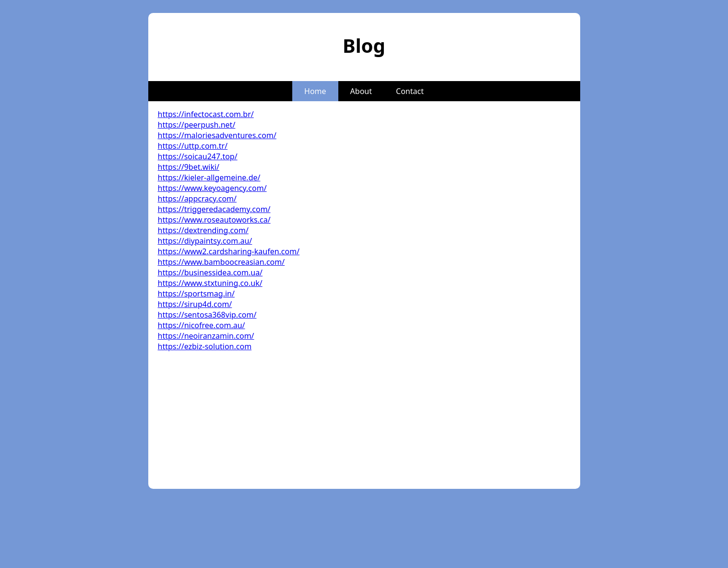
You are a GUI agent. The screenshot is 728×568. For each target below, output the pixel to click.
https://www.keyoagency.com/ (212, 188)
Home (315, 91)
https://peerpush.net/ (197, 125)
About (361, 91)
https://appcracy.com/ (197, 199)
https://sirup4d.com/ (195, 304)
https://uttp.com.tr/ (193, 146)
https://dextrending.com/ (203, 230)
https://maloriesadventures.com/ (217, 135)
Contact (410, 91)
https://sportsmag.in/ (196, 294)
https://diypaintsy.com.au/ (205, 241)
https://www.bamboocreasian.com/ (221, 262)
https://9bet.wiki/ (189, 167)
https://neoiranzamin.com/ (206, 336)
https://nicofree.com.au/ (202, 325)
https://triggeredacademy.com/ (214, 209)
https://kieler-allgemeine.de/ (209, 177)
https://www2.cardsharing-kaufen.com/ (229, 251)
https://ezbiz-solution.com (205, 346)
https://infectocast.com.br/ (206, 114)
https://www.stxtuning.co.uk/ (210, 283)
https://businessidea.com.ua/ (210, 272)
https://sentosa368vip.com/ (207, 315)
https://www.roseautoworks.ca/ (214, 220)
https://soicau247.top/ (198, 156)
